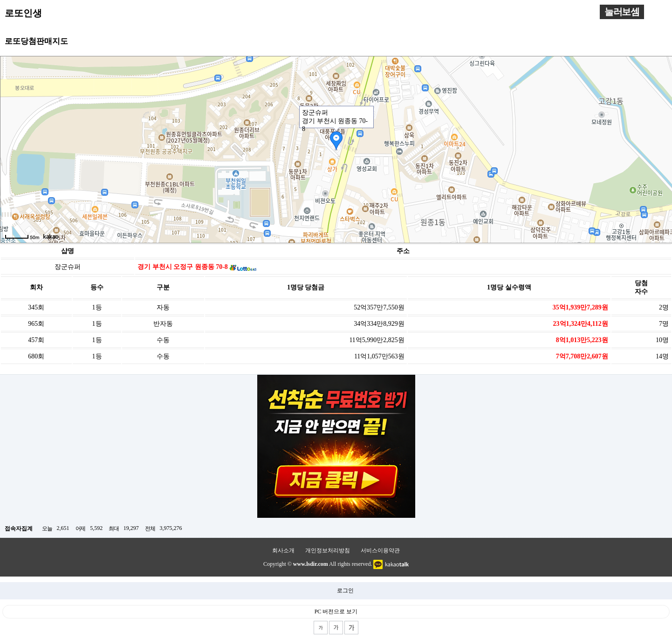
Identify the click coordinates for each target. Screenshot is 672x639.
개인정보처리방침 (328, 550)
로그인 (345, 591)
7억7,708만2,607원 (582, 356)
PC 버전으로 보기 (336, 612)
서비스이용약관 (380, 550)
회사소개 (283, 550)
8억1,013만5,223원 (582, 340)
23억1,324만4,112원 (581, 324)
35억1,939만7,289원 (580, 307)
